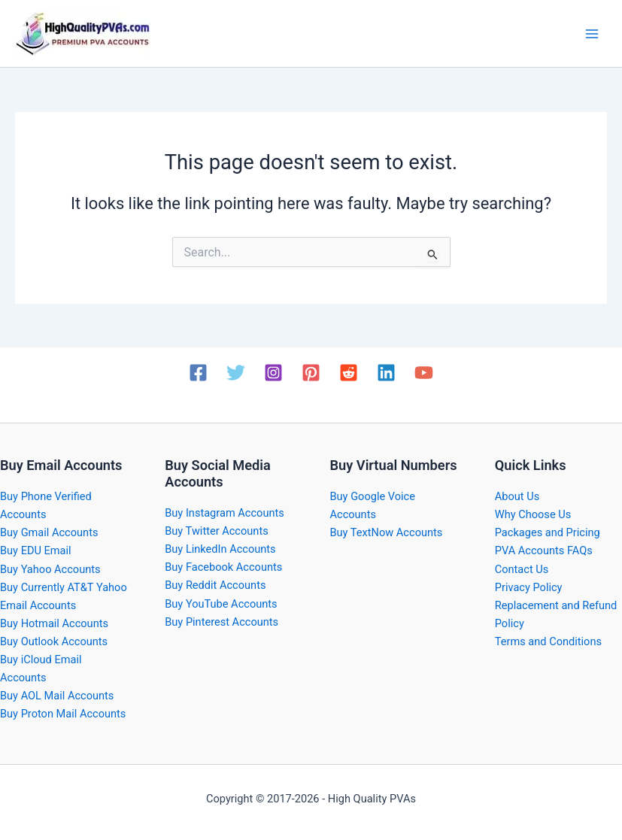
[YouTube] (424, 373)
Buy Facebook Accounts (223, 567)
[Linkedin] (386, 373)
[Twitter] (236, 373)
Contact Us (522, 569)
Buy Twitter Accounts (216, 531)
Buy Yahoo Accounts (50, 569)
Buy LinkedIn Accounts (220, 549)
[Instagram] (273, 373)
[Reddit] (349, 373)
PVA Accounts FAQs (544, 550)
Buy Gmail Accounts (49, 532)
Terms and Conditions (548, 641)
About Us (517, 496)
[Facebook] (198, 373)
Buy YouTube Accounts (221, 604)
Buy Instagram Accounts (225, 513)
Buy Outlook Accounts (54, 641)
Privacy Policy (529, 587)
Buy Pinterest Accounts (221, 622)
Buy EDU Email (36, 550)
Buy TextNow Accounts (387, 532)
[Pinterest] (311, 373)
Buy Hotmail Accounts (54, 623)
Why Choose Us (533, 514)
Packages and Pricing (548, 532)
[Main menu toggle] (592, 33)
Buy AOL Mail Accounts (57, 696)
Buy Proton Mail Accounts (63, 714)
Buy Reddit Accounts (215, 585)
